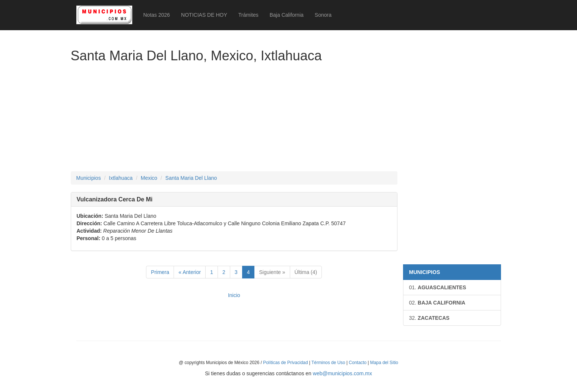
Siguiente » (272, 272)
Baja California (287, 15)
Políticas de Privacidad (285, 363)
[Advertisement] (234, 119)
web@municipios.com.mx (343, 373)
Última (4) (306, 272)
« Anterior (190, 272)
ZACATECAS (429, 318)
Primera (160, 272)
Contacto (358, 363)
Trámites (248, 15)
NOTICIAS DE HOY (204, 15)
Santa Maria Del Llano (191, 178)
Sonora (323, 15)
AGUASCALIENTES (437, 287)
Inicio (234, 295)
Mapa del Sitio (384, 363)
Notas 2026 (157, 15)
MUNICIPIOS (424, 272)
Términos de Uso (328, 363)
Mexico (149, 178)
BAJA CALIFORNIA (437, 303)
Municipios (89, 178)
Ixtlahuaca (121, 178)
